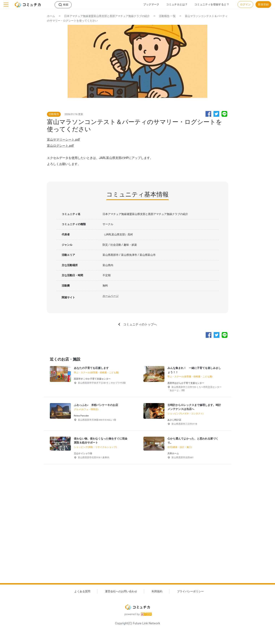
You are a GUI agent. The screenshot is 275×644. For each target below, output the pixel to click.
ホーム (51, 16)
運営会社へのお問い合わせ (121, 591)
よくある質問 (82, 591)
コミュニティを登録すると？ (212, 4)
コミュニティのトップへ (140, 324)
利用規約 (157, 591)
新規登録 (263, 4)
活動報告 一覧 (167, 16)
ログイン (245, 4)
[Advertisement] (137, 530)
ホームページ (111, 296)
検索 (66, 5)
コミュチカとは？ (177, 4)
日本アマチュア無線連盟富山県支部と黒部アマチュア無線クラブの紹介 (107, 16)
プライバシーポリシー (190, 591)
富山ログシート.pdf (60, 146)
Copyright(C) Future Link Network (137, 623)
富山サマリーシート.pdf (63, 140)
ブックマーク (151, 4)
